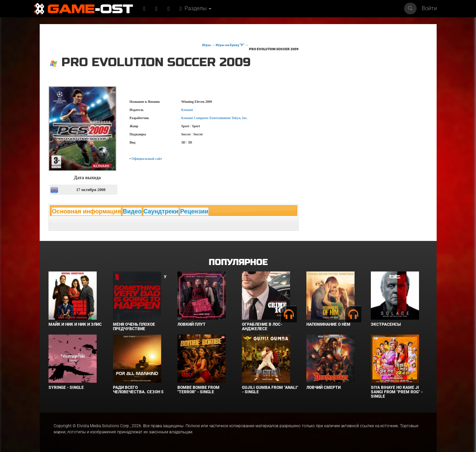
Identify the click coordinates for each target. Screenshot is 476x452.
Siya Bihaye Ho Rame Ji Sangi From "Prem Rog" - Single (397, 392)
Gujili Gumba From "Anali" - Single (270, 390)
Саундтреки (161, 211)
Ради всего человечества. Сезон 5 (138, 390)
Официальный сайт (147, 159)
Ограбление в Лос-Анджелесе (262, 327)
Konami (187, 110)
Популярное (238, 262)
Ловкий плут (192, 324)
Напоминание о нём (328, 324)
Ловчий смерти (323, 388)
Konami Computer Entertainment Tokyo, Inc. (214, 118)
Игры (207, 45)
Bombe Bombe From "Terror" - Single (198, 390)
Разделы (196, 8)
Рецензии (194, 211)
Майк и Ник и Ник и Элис (75, 324)
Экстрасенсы (386, 324)
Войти (429, 8)
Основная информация (87, 211)
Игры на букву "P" (230, 45)
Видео (132, 211)
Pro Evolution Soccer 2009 (274, 49)
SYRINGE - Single (66, 388)
